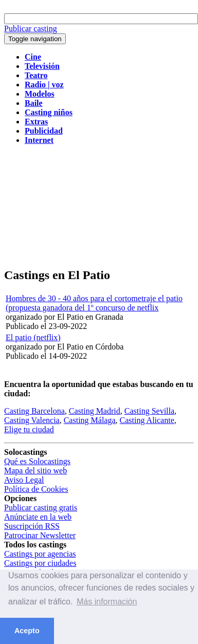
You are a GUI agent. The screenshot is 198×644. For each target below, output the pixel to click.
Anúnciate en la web (38, 517)
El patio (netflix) (33, 337)
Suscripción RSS (32, 526)
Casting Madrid (95, 411)
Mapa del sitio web (35, 471)
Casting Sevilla (149, 411)
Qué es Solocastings (37, 461)
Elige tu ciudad (29, 429)
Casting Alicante (147, 420)
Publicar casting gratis (41, 508)
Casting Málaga (90, 420)
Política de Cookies (36, 489)
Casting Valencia (32, 420)
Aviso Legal (24, 480)
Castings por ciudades (40, 563)
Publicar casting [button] (31, 29)
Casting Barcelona (34, 411)
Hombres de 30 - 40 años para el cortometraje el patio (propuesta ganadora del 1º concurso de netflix (94, 303)
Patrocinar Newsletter (40, 535)
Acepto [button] (27, 631)
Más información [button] (107, 602)
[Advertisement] (96, 207)
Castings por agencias (40, 554)
